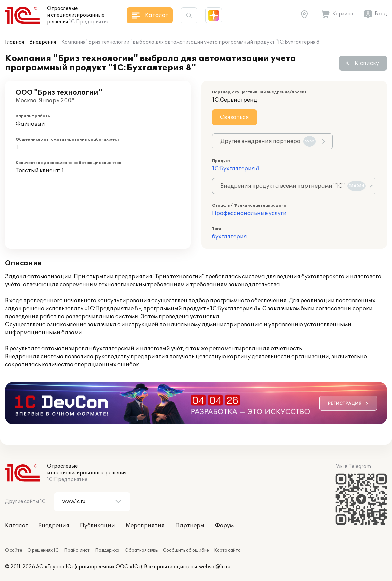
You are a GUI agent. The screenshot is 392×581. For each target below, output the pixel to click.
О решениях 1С (43, 550)
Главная (14, 42)
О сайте (13, 550)
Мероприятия (145, 526)
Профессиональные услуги (249, 213)
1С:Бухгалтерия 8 (236, 169)
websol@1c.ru (215, 567)
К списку (367, 63)
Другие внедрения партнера (268, 141)
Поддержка (107, 550)
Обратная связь (141, 550)
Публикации (97, 526)
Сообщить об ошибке (186, 550)
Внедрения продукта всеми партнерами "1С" (293, 186)
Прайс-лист (77, 550)
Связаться (234, 117)
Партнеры (190, 526)
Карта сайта (227, 550)
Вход (381, 14)
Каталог (16, 526)
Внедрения (43, 42)
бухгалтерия (229, 237)
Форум (224, 526)
